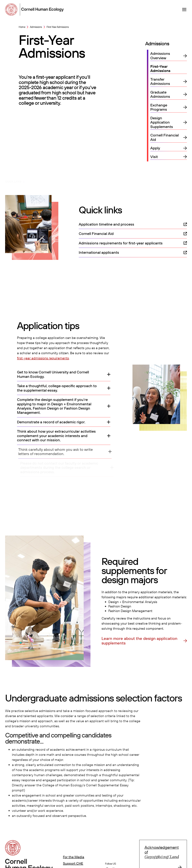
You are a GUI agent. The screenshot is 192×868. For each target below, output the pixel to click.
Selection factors (109, 178)
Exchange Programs (159, 107)
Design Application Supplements (162, 122)
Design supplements (73, 178)
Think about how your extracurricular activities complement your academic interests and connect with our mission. (59, 436)
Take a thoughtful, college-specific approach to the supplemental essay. (57, 388)
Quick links (13, 178)
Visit (154, 157)
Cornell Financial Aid (165, 137)
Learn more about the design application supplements (139, 641)
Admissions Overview (160, 56)
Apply (155, 148)
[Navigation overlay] (184, 10)
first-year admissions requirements (43, 358)
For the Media (74, 857)
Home (22, 27)
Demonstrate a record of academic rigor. (52, 422)
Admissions (36, 27)
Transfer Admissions (160, 82)
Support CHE (73, 863)
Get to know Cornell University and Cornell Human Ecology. (53, 374)
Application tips (40, 178)
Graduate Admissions (160, 94)
